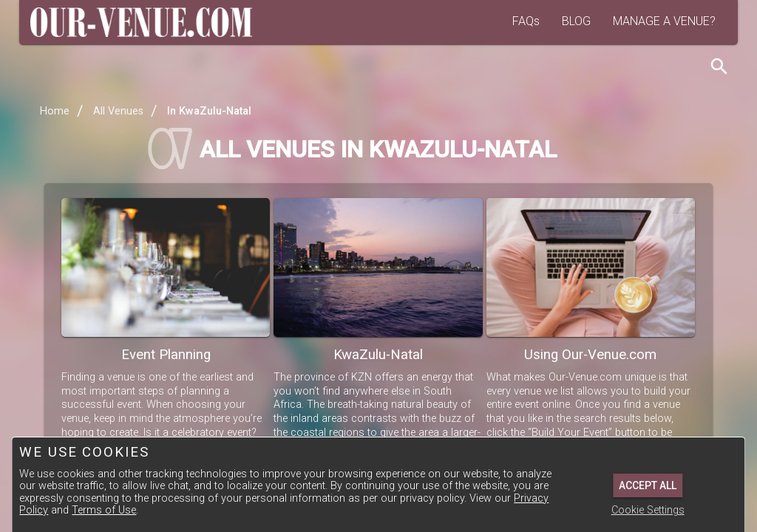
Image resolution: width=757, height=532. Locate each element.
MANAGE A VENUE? (664, 21)
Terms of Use (104, 510)
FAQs (526, 21)
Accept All (648, 485)
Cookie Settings (648, 510)
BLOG (576, 21)
